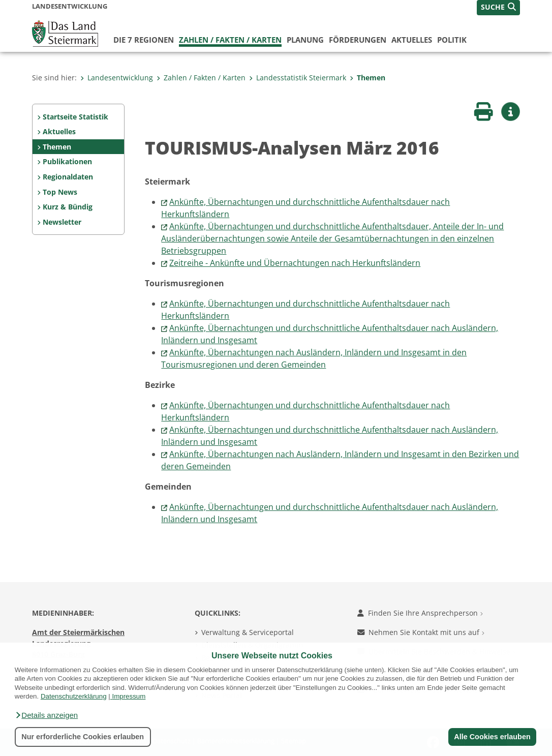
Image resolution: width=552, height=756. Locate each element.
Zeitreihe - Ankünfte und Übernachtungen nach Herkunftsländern (295, 263)
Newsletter (62, 222)
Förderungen (358, 40)
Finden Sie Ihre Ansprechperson (420, 613)
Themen (367, 78)
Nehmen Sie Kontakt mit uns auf (421, 632)
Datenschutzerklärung (74, 696)
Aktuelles (412, 40)
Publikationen (67, 161)
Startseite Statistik (75, 117)
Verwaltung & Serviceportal (248, 632)
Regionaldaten (68, 177)
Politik (452, 40)
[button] (46, 715)
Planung (305, 40)
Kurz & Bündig (68, 207)
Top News (60, 192)
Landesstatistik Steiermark (298, 78)
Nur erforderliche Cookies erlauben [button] (83, 737)
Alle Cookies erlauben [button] (492, 737)
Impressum (129, 696)
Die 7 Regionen (144, 40)
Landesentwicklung (117, 78)
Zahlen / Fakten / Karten (230, 40)
